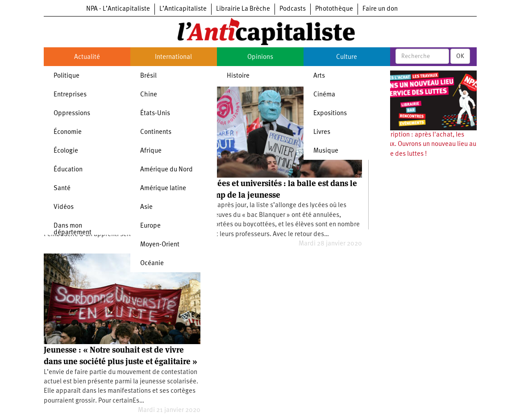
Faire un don (380, 9)
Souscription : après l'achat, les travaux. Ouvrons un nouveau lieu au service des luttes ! (425, 145)
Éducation (68, 170)
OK (460, 56)
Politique (67, 76)
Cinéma (324, 95)
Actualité (87, 57)
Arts (319, 76)
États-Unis (155, 114)
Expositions (330, 114)
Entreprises (70, 95)
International (173, 57)
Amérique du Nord (166, 170)
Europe (150, 226)
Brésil (148, 76)
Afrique (151, 151)
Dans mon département (73, 229)
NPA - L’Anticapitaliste (118, 9)
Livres (322, 132)
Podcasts (293, 9)
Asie (146, 207)
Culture (347, 57)
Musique (326, 151)
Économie (68, 132)
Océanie (152, 264)
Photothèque (334, 9)
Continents (156, 132)
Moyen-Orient (160, 245)
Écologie (66, 151)
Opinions (260, 57)
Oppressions (72, 114)
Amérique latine (163, 189)
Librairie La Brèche (243, 9)
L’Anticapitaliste (183, 9)
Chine (149, 95)
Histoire (238, 76)
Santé (62, 189)
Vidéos (64, 207)
